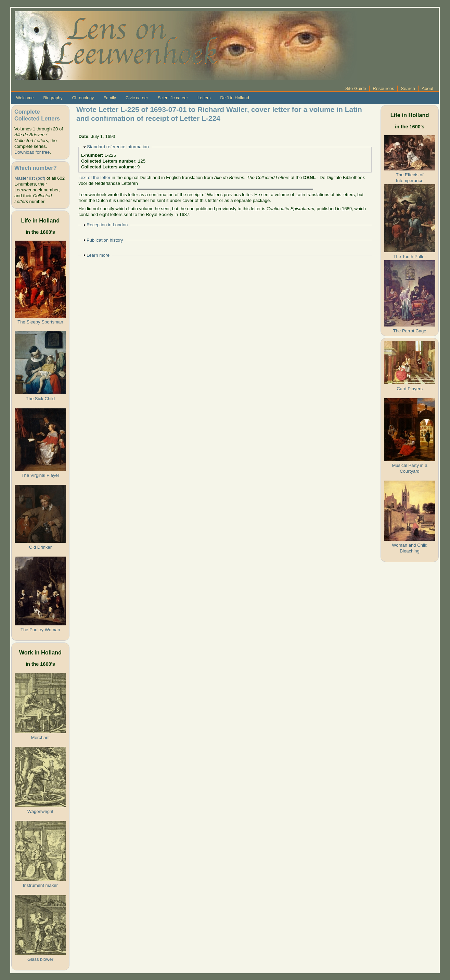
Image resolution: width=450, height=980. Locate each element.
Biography (53, 98)
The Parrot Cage (410, 331)
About (427, 88)
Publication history (105, 240)
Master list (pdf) (30, 178)
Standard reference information (118, 147)
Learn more (98, 255)
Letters (204, 98)
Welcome (25, 98)
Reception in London (107, 225)
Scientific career (173, 98)
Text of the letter (94, 177)
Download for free (32, 152)
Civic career (137, 98)
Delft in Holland (234, 98)
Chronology (83, 98)
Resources (383, 88)
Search (408, 88)
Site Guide (356, 88)
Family (110, 98)
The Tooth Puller (410, 257)
